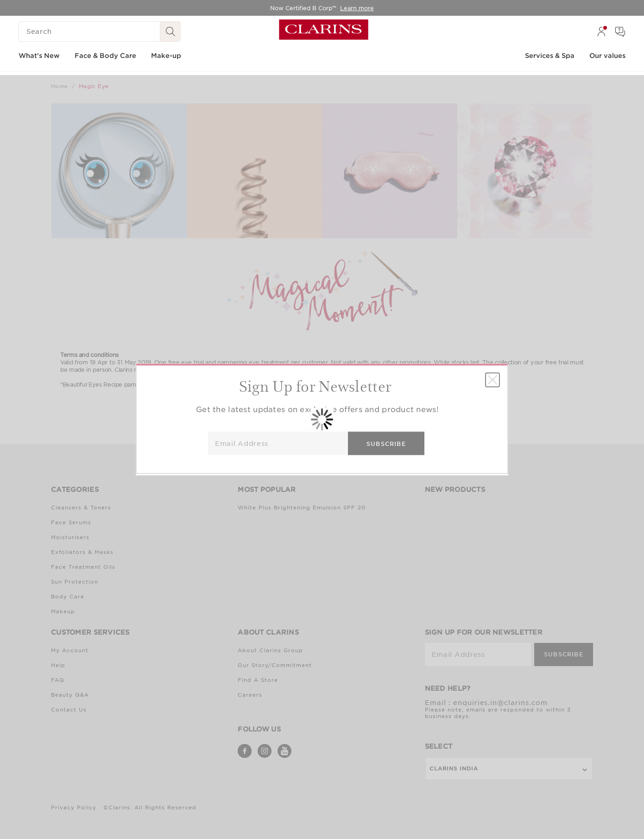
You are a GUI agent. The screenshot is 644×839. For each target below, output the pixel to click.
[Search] (89, 32)
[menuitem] (601, 32)
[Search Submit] (170, 32)
